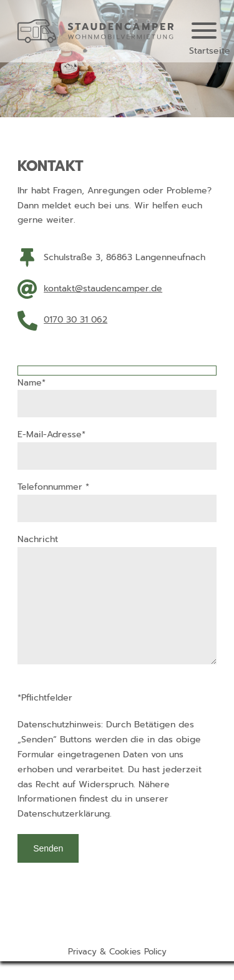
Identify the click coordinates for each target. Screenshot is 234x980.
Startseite (210, 51)
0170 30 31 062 (76, 320)
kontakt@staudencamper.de (103, 289)
